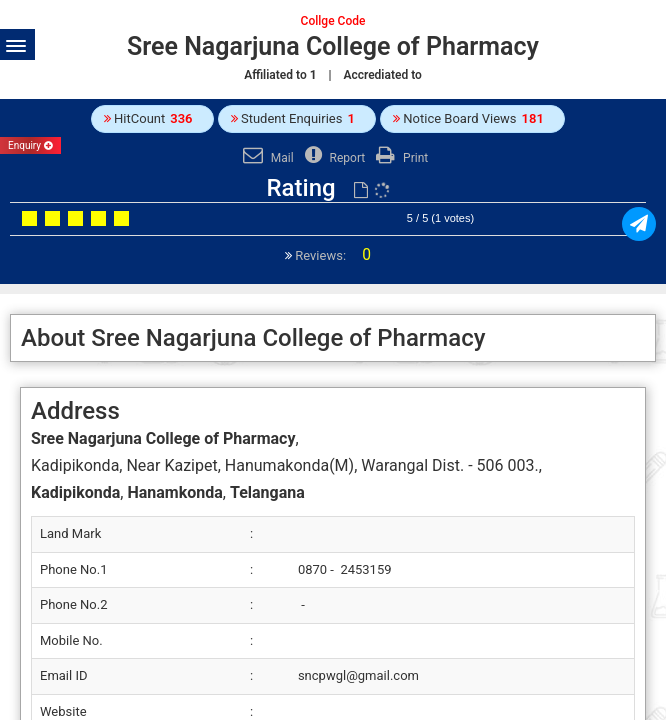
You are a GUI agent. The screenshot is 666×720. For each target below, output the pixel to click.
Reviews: (331, 255)
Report (333, 158)
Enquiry (30, 145)
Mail (266, 158)
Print (399, 158)
